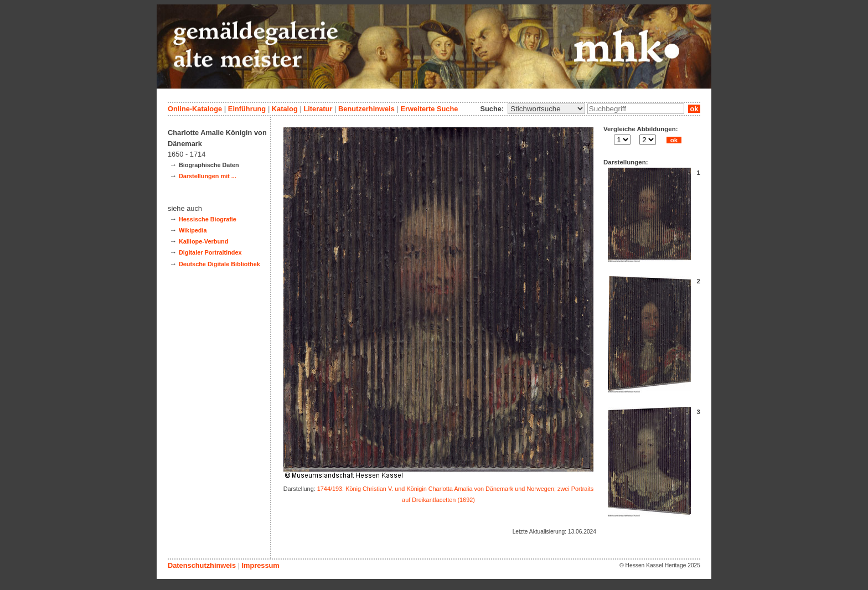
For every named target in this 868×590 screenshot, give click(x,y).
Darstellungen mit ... (208, 176)
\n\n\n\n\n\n (546, 109)
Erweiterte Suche (429, 109)
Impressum (260, 565)
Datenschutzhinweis (202, 565)
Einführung (247, 109)
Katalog (285, 109)
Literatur (318, 109)
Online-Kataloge (195, 109)
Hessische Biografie (208, 219)
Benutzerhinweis (366, 109)
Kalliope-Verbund (203, 241)
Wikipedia (193, 230)
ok (694, 109)
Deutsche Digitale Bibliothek (219, 264)
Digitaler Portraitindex (210, 252)
